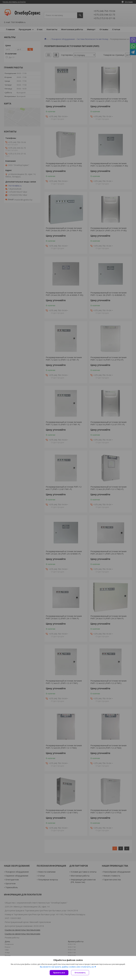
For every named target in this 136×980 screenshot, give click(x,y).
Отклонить (80, 973)
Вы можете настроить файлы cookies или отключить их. (67, 967)
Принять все (59, 973)
